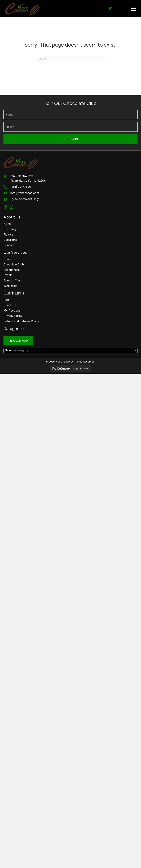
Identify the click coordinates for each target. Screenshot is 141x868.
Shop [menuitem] (7, 259)
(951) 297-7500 (21, 187)
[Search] (71, 59)
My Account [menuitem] (12, 310)
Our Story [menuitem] (10, 229)
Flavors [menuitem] (8, 234)
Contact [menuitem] (9, 245)
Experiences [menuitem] (12, 270)
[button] (70, 139)
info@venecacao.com (25, 193)
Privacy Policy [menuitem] (13, 316)
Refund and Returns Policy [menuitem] (21, 321)
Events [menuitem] (8, 275)
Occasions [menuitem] (10, 240)
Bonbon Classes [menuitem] (14, 280)
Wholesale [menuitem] (10, 286)
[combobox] (70, 351)
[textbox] (70, 350)
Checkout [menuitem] (10, 305)
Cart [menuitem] (6, 300)
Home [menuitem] (7, 224)
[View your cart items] (112, 9)
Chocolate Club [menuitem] (14, 264)
